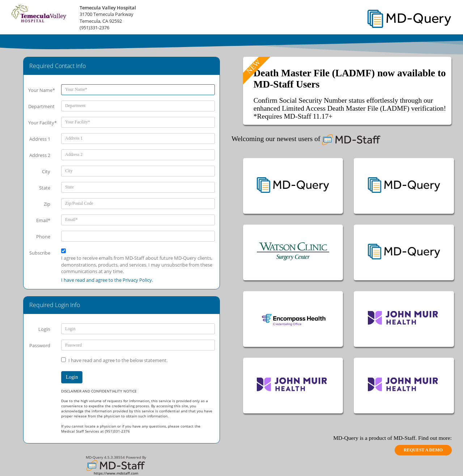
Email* (43, 220)
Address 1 (40, 139)
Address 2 (40, 155)
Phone (43, 237)
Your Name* (42, 90)
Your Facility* (42, 123)
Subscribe (40, 253)
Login (44, 329)
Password (40, 345)
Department (41, 106)
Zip (47, 204)
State (45, 188)
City (46, 171)
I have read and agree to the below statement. (118, 360)
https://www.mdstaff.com (116, 473)
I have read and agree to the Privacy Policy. (107, 280)
